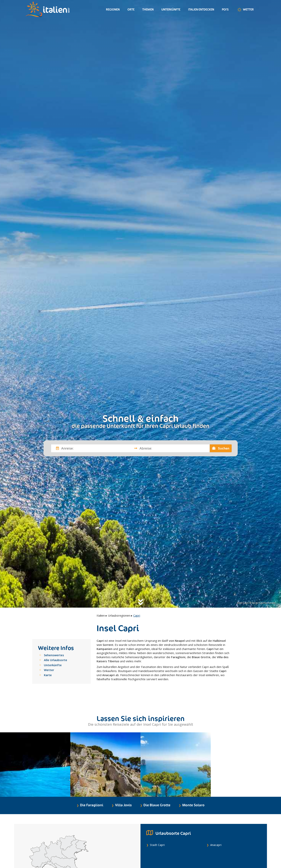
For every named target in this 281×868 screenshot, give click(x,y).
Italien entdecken (201, 9)
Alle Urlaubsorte (56, 660)
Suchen (221, 448)
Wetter (245, 10)
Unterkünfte (171, 9)
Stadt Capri (157, 831)
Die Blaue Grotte (157, 792)
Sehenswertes (54, 655)
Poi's (225, 9)
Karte (48, 675)
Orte (131, 9)
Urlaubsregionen (119, 615)
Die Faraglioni (92, 792)
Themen (148, 9)
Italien (101, 615)
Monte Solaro (193, 792)
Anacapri (216, 831)
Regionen (113, 9)
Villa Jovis (123, 792)
